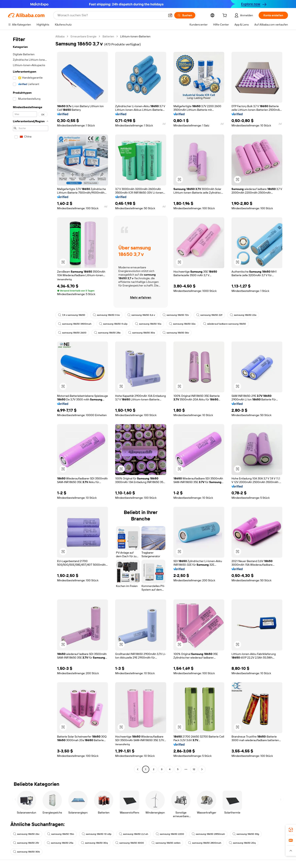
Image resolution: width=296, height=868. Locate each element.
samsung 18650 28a (107, 333)
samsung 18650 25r (26, 843)
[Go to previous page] (138, 769)
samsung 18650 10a (148, 324)
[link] (291, 830)
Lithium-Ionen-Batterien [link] (135, 36)
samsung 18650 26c (26, 834)
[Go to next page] (202, 769)
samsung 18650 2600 (72, 333)
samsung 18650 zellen (166, 843)
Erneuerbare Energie (83, 36)
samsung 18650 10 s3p (97, 834)
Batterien (108, 36)
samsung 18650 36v (176, 333)
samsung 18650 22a (243, 315)
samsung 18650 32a (182, 324)
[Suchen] (185, 15)
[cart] (225, 16)
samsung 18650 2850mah (208, 834)
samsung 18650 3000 (130, 843)
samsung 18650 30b (26, 852)
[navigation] (31, 403)
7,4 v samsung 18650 (72, 315)
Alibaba (60, 36)
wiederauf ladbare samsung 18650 (225, 324)
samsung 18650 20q (242, 843)
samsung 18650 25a (60, 843)
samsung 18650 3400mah (75, 324)
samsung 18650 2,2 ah (134, 834)
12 (194, 769)
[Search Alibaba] (111, 15)
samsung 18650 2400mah (205, 843)
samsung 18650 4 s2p (113, 324)
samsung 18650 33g (246, 834)
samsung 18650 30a (142, 333)
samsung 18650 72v (176, 315)
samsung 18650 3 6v (106, 315)
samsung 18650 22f (209, 315)
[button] (170, 15)
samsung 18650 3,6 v (141, 315)
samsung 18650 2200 (170, 834)
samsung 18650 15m (61, 834)
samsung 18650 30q (94, 843)
